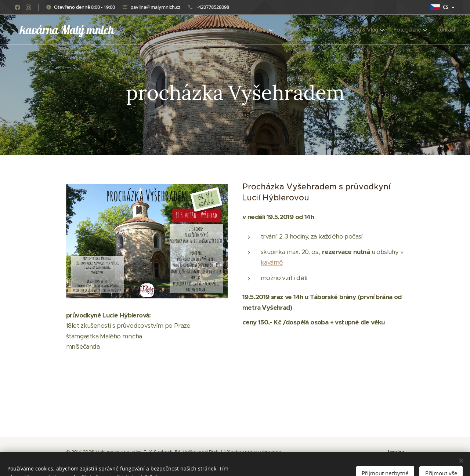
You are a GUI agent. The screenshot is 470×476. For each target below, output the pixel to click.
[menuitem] (195, 30)
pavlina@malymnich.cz (155, 7)
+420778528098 (212, 7)
